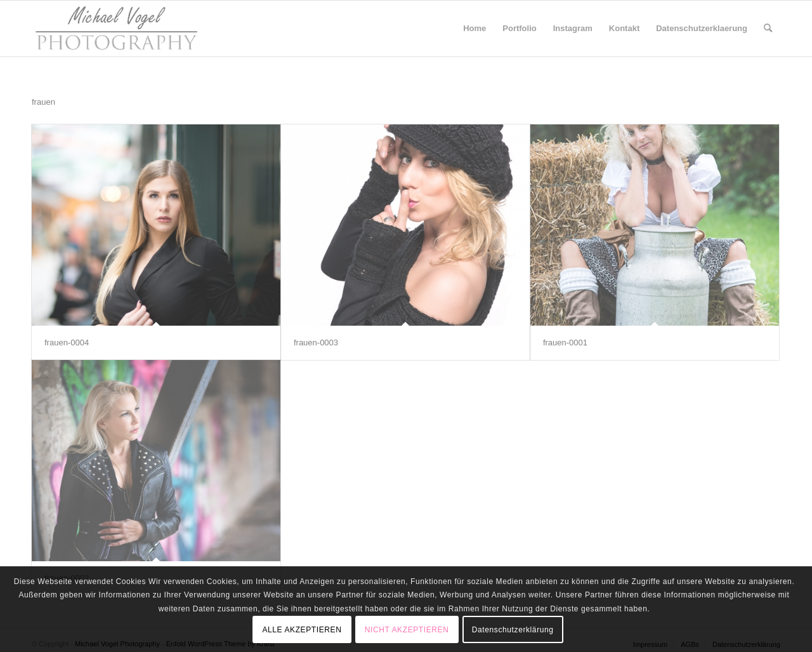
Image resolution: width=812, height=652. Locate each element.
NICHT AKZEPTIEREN (407, 630)
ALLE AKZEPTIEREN (302, 630)
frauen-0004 (67, 343)
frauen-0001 (565, 343)
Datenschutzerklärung (513, 630)
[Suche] (768, 29)
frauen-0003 (316, 343)
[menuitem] (475, 29)
